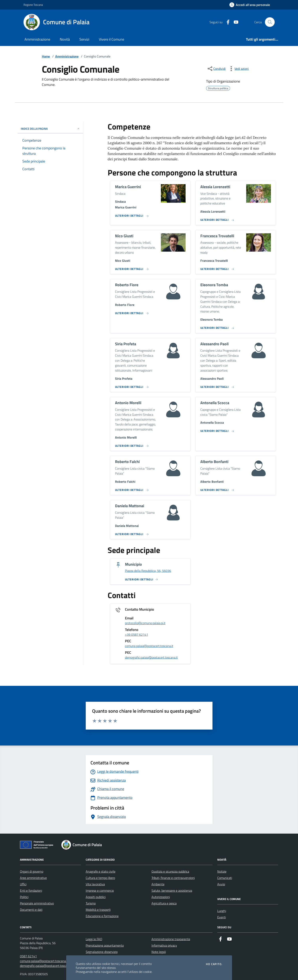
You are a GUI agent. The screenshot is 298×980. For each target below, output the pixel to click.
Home (46, 56)
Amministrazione (37, 39)
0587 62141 (28, 956)
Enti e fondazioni (31, 890)
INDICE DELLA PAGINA (50, 129)
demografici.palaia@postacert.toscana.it (151, 658)
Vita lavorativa (95, 884)
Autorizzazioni (161, 897)
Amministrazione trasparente (171, 939)
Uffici (23, 884)
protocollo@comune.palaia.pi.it (145, 623)
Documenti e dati (31, 910)
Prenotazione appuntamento (105, 945)
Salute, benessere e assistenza (172, 890)
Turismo (91, 903)
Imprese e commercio (100, 890)
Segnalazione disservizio (102, 952)
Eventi (222, 917)
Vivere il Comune (112, 39)
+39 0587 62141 (137, 635)
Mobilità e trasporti (98, 910)
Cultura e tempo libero (100, 878)
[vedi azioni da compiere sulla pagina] (238, 69)
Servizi (84, 39)
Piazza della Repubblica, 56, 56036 (148, 571)
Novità (65, 39)
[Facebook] (226, 22)
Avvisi (221, 884)
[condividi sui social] (216, 69)
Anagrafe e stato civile (101, 871)
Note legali (159, 952)
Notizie (222, 871)
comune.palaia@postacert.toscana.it (149, 646)
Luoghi (222, 911)
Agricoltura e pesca (164, 903)
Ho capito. (214, 964)
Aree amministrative (33, 878)
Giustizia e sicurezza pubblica (170, 871)
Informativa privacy (164, 945)
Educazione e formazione (102, 916)
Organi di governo (32, 871)
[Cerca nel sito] (270, 22)
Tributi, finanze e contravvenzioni (173, 878)
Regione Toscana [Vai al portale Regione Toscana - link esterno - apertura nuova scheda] (33, 5)
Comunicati (225, 878)
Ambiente (158, 884)
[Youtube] (234, 22)
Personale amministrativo (37, 903)
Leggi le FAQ (94, 939)
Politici (24, 897)
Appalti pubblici (96, 897)
